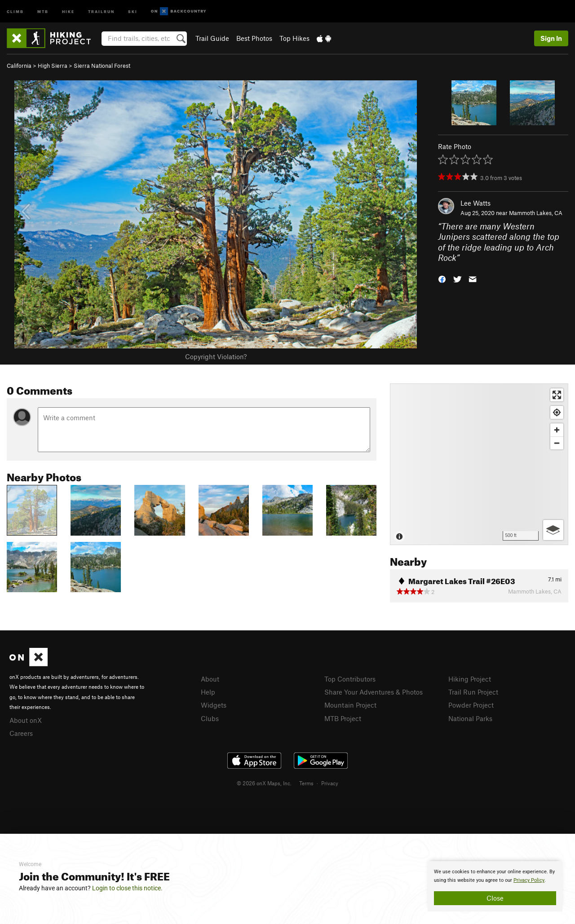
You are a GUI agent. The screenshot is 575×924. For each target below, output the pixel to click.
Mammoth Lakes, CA (536, 213)
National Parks (470, 718)
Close (495, 898)
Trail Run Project (473, 692)
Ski (133, 11)
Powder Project (471, 705)
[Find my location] (557, 412)
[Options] (553, 530)
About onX (26, 720)
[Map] (479, 464)
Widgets (214, 705)
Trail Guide (212, 38)
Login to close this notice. (127, 888)
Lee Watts (475, 203)
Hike (68, 11)
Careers (21, 733)
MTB (43, 11)
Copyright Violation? (216, 356)
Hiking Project (470, 679)
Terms (306, 783)
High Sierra (53, 66)
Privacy (330, 783)
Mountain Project (350, 705)
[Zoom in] (557, 430)
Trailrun (101, 11)
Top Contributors (350, 679)
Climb (15, 11)
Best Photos (254, 38)
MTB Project (343, 718)
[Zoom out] (557, 443)
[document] (495, 886)
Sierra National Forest (102, 66)
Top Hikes (294, 38)
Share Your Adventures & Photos (374, 692)
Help (208, 692)
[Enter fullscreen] (557, 395)
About (210, 679)
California (19, 66)
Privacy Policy (529, 880)
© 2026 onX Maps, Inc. (264, 783)
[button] (442, 279)
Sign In (551, 38)
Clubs (210, 718)
